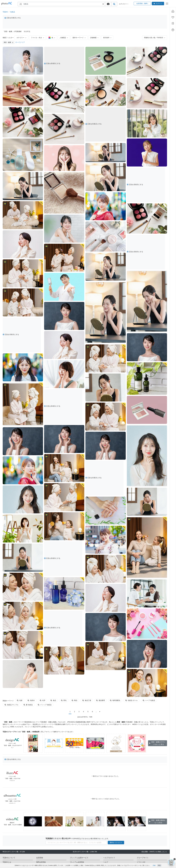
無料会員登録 (41, 862)
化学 (43, 700)
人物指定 (64, 38)
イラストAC (141, 862)
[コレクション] (173, 23)
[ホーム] (173, 11)
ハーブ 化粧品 (149, 700)
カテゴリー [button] (124, 4)
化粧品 (13, 12)
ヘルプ (106, 862)
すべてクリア (20, 42)
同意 (159, 865)
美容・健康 (9, 42)
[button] (103, 4)
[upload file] (108, 4)
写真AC (5, 12)
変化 (64, 700)
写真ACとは (7, 862)
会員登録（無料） (142, 3)
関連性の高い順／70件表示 (155, 38)
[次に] (100, 712)
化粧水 (31, 700)
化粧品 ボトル (131, 700)
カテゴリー (21, 38)
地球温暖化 (115, 700)
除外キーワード (79, 38)
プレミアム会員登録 (77, 862)
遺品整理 (101, 700)
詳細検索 (94, 38)
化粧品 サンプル (12, 705)
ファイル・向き (37, 38)
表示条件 (107, 38)
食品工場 (87, 700)
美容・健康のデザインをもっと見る (157, 743)
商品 (74, 700)
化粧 (20, 700)
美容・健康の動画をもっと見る (157, 821)
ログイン (158, 3)
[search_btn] (114, 4)
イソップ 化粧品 (45, 705)
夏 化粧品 (28, 705)
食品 (53, 700)
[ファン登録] (173, 17)
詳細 (154, 865)
